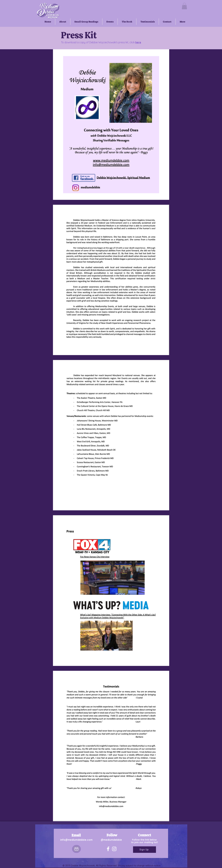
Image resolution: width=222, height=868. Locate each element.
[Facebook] (108, 849)
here (138, 42)
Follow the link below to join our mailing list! (145, 841)
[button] (184, 6)
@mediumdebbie (111, 840)
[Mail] (76, 849)
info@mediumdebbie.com (76, 840)
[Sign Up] (145, 850)
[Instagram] (114, 849)
